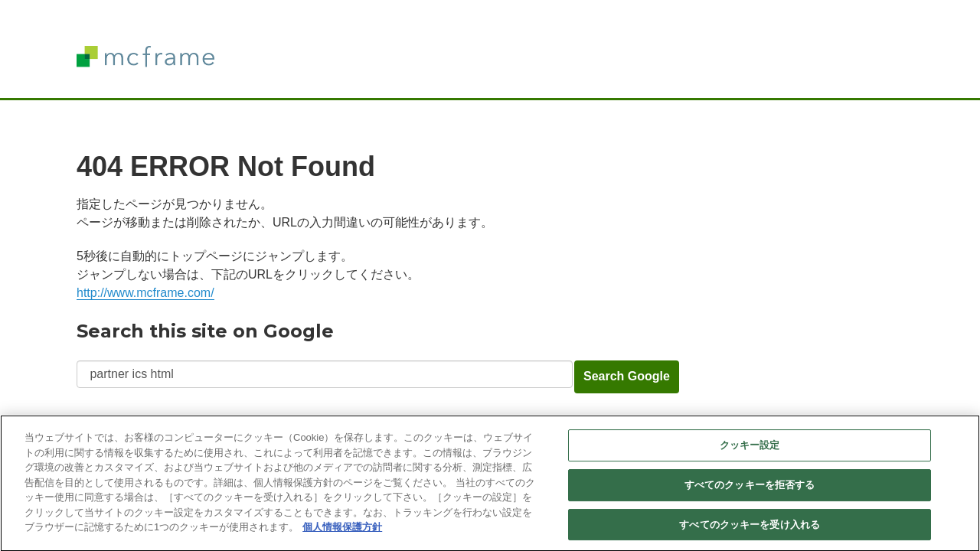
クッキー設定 (750, 450)
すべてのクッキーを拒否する (750, 489)
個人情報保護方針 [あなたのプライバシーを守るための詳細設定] (342, 531)
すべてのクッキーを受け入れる (750, 529)
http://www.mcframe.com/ (145, 293)
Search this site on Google (205, 331)
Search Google (627, 376)
